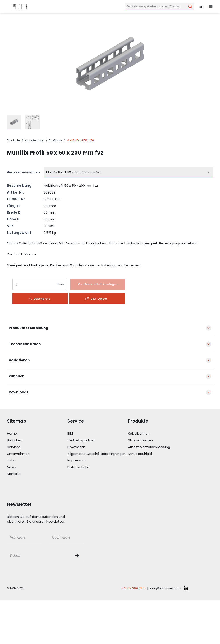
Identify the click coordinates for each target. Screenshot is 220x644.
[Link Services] (37, 447)
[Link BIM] (98, 434)
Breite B (14, 212)
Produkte (14, 140)
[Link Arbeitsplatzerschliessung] (158, 447)
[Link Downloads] (98, 447)
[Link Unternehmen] (37, 454)
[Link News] (37, 467)
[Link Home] (37, 434)
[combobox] (128, 172)
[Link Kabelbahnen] (158, 434)
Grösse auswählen (23, 172)
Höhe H (13, 219)
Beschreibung (19, 185)
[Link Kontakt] (37, 474)
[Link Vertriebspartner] (98, 440)
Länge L (14, 206)
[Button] (98, 284)
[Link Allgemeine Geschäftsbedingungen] (98, 454)
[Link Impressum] (98, 460)
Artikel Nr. (15, 192)
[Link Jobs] (37, 460)
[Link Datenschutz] (98, 467)
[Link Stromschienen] (158, 440)
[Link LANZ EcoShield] (158, 454)
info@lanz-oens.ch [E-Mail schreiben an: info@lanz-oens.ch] (165, 588)
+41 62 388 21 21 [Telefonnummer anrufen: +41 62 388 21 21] (133, 588)
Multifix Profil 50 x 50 (80, 140)
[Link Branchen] (37, 440)
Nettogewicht (19, 233)
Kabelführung (35, 140)
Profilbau (55, 140)
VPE (10, 226)
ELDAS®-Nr (16, 199)
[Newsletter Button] (78, 556)
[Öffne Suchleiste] (159, 6)
